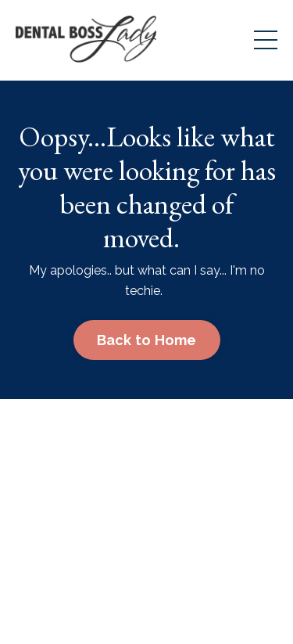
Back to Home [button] (147, 340)
